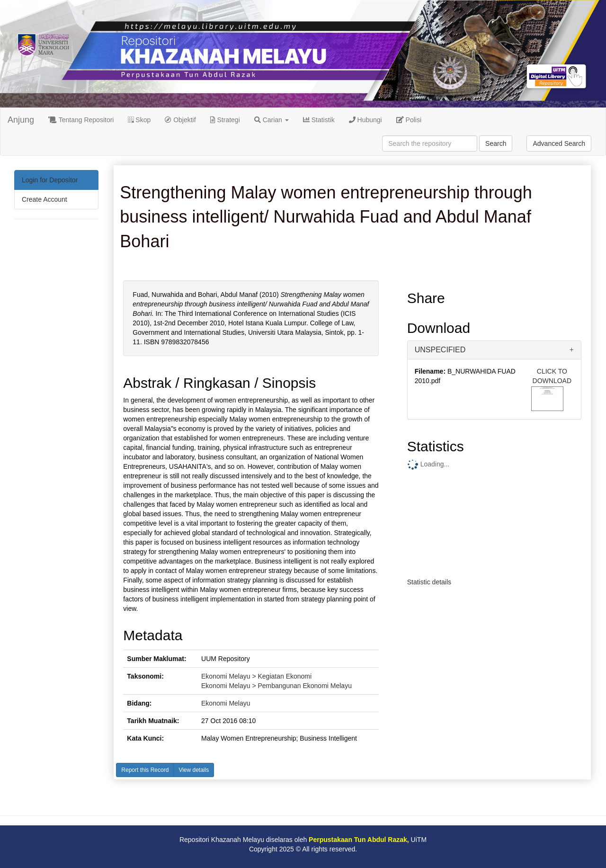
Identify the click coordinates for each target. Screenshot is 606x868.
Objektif (180, 120)
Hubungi (365, 120)
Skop (139, 120)
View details (194, 770)
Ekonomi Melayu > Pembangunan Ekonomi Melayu (276, 686)
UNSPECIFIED (440, 350)
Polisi (409, 120)
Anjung (21, 120)
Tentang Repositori (81, 120)
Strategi (225, 120)
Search (496, 143)
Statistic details (429, 582)
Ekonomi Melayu (226, 703)
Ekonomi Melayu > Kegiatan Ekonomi (256, 676)
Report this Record (145, 770)
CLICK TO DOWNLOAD (552, 376)
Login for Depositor (50, 180)
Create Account (45, 199)
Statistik (319, 120)
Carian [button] (272, 120)
